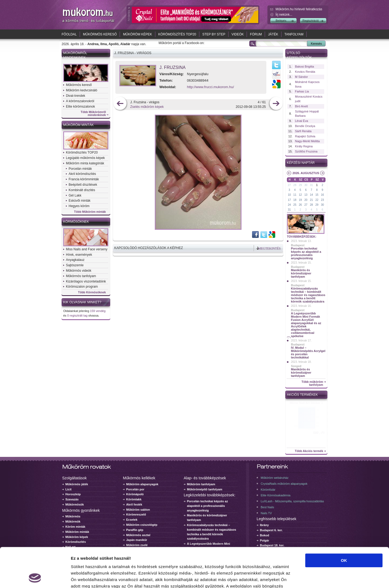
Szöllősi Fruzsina (306, 151)
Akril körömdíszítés (82, 174)
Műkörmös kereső (100, 34)
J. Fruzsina (172, 67)
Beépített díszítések (83, 185)
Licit (68, 489)
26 (300, 205)
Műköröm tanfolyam (201, 484)
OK (344, 523)
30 (306, 185)
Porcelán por (135, 489)
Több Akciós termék (309, 451)
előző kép (120, 104)
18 (295, 200)
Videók (238, 34)
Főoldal (69, 34)
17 (289, 200)
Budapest (298, 245)
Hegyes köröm (79, 206)
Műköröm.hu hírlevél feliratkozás (299, 9)
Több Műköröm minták (90, 212)
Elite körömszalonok (80, 107)
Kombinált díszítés (82, 190)
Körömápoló (135, 494)
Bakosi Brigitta (304, 67)
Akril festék (134, 504)
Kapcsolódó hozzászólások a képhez (149, 248)
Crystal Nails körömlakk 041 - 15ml (306, 404)
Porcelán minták (80, 169)
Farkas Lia (302, 91)
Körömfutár (268, 490)
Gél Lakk (75, 195)
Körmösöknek (76, 222)
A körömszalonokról (80, 101)
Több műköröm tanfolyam (312, 383)
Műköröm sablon (138, 510)
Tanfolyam (294, 34)
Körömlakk (134, 499)
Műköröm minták (78, 125)
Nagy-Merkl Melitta (307, 141)
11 (295, 195)
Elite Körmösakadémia (276, 495)
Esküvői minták (80, 201)
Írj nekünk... (284, 15)
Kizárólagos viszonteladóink (86, 281)
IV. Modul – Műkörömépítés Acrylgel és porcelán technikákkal (308, 353)
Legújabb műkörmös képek (85, 158)
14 (311, 195)
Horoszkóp (73, 494)
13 (306, 195)
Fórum (256, 34)
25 (295, 205)
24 (289, 205)
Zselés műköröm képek (147, 107)
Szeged (296, 366)
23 (322, 200)
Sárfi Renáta (303, 131)
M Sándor (301, 77)
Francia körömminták (84, 179)
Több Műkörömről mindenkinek (93, 114)
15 (317, 195)
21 (311, 200)
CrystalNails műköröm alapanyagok (284, 484)
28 (295, 185)
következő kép (276, 104)
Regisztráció (311, 21)
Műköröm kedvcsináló (82, 90)
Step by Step (214, 34)
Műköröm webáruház (275, 478)
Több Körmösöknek (92, 292)
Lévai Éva (301, 121)
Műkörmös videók (79, 271)
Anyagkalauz (75, 260)
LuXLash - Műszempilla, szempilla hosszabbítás (292, 501)
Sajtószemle (75, 265)
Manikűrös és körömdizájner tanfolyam (301, 273)
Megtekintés (269, 248)
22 (317, 200)
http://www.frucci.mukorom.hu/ (210, 87)
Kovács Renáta (305, 72)
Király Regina (304, 146)
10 (289, 195)
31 (311, 185)
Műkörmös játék (77, 484)
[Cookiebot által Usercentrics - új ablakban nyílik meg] (35, 577)
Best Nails (267, 507)
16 (322, 195)
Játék (273, 34)
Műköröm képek (137, 34)
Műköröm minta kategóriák (85, 163)
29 (300, 185)
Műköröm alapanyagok (142, 484)
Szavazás (72, 499)
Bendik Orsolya (305, 126)
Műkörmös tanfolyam (81, 276)
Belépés (281, 21)
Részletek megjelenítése (307, 577)
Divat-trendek (76, 96)
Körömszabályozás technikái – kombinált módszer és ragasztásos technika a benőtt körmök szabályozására (308, 295)
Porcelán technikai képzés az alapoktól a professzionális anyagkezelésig (306, 253)
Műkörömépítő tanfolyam (205, 489)
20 (306, 200)
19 (300, 200)
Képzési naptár (301, 163)
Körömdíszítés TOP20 (177, 34)
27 (289, 185)
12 (300, 195)
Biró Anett (301, 106)
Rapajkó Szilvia (305, 136)
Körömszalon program (82, 287)
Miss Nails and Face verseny (87, 249)
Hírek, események (79, 255)
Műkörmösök (75, 504)
